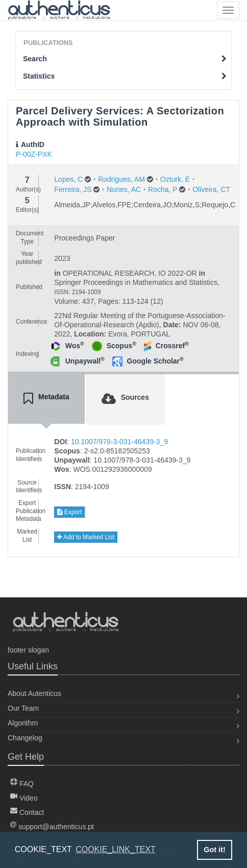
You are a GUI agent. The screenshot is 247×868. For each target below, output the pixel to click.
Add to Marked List (86, 537)
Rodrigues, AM (121, 179)
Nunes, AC (124, 189)
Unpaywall (85, 361)
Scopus (121, 346)
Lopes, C (68, 179)
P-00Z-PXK (34, 154)
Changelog (25, 738)
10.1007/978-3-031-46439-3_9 (119, 442)
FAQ (22, 784)
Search (125, 59)
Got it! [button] (214, 850)
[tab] (46, 399)
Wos (75, 346)
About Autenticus (34, 693)
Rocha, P (163, 189)
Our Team (23, 708)
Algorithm (23, 723)
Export (69, 512)
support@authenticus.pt (52, 827)
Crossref (172, 346)
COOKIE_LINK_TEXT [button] (116, 849)
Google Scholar (155, 361)
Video (24, 798)
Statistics (125, 76)
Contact (27, 812)
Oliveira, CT (211, 189)
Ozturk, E (175, 179)
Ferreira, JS (73, 189)
